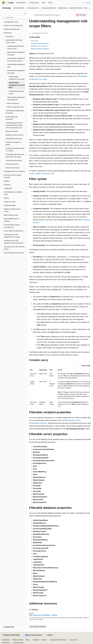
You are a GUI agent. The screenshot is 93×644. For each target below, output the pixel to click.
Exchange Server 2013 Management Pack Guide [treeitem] (12, 236)
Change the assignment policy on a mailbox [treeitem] (15, 150)
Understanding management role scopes (47, 15)
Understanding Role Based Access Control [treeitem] (16, 47)
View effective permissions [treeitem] (14, 160)
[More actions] (90, 15)
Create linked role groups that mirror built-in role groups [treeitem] (15, 156)
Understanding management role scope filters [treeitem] (17, 85)
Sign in (88, 3)
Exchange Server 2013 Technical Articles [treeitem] (14, 248)
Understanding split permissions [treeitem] (12, 118)
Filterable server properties (39, 46)
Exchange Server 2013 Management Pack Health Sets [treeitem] (14, 242)
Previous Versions (18, 640)
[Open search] (83, 3)
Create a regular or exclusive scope (42, 174)
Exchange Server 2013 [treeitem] (11, 22)
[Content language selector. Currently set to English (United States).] (11, 635)
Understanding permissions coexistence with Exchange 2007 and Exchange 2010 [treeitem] (14, 125)
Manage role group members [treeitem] (15, 135)
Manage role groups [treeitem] (12, 131)
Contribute (36, 640)
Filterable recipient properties (40, 43)
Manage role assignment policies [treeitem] (13, 143)
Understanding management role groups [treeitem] (16, 53)
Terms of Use (74, 640)
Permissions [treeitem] (9, 36)
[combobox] (14, 18)
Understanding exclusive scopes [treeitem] (16, 92)
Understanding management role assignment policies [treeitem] (16, 60)
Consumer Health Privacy (58, 640)
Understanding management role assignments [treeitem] (16, 99)
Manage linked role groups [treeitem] (14, 139)
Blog (27, 640)
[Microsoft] (4, 3)
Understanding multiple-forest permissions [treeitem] (15, 112)
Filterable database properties (40, 49)
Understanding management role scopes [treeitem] (17, 78)
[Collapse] (24, 13)
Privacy (44, 640)
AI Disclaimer (6, 640)
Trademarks (5, 643)
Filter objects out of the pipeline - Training (43, 615)
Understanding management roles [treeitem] (16, 66)
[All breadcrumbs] (31, 15)
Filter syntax (34, 41)
